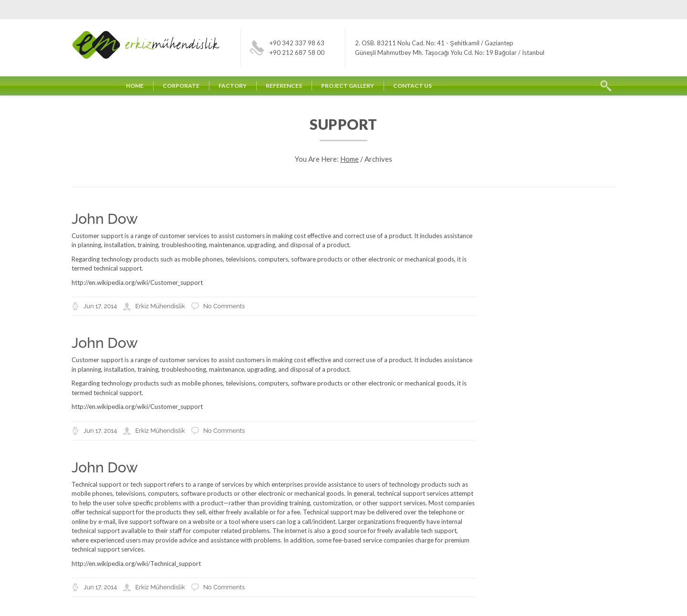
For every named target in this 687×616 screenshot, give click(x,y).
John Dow (105, 219)
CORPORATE (181, 86)
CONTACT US (412, 86)
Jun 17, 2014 (100, 306)
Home (349, 159)
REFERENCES (284, 86)
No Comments (224, 306)
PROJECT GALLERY (348, 86)
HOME (135, 86)
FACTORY (233, 86)
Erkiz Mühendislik (160, 306)
